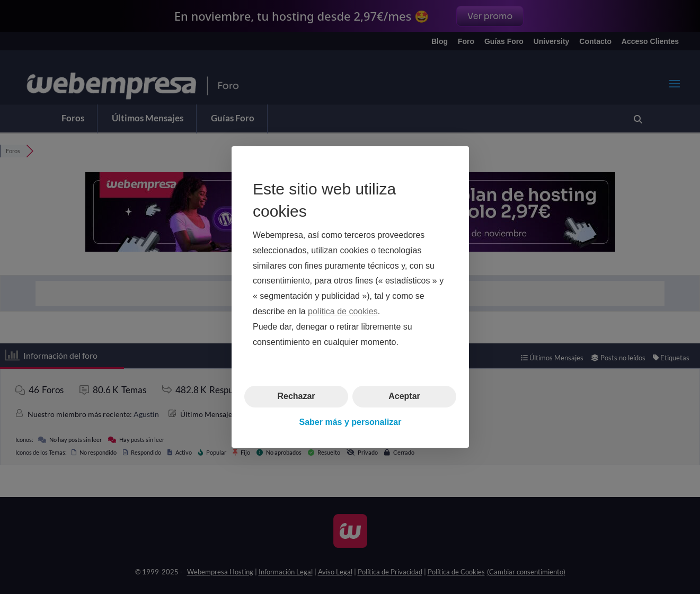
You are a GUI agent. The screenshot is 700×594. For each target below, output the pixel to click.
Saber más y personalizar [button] (350, 422)
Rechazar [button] (296, 396)
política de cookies (343, 311)
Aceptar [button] (404, 396)
